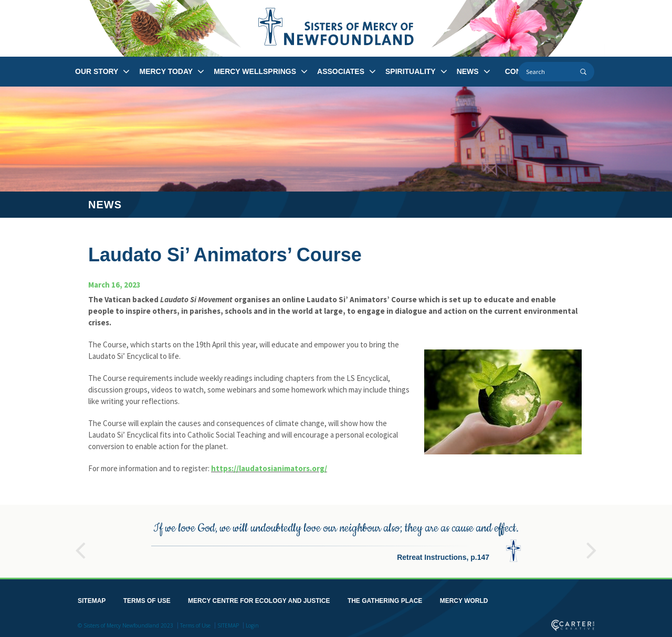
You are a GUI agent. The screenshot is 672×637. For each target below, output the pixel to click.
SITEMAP (92, 599)
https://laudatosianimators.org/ (269, 468)
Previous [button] (80, 544)
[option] (336, 540)
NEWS (468, 71)
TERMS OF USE (147, 599)
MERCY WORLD (464, 599)
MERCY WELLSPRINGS (255, 71)
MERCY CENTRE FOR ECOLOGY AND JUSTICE (259, 599)
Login (252, 624)
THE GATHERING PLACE (385, 599)
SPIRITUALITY (411, 71)
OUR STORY (97, 71)
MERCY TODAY (166, 71)
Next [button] (592, 544)
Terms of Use (195, 624)
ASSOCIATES (341, 71)
